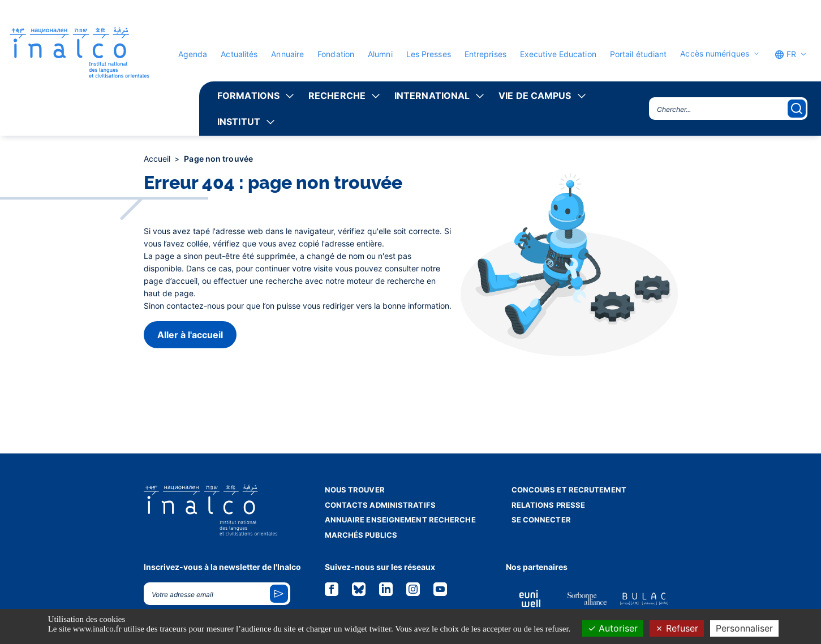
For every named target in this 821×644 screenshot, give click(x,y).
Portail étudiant (639, 54)
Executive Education (558, 54)
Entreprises (485, 54)
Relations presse (549, 505)
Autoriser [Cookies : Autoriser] (613, 628)
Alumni (380, 54)
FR (785, 54)
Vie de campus (535, 96)
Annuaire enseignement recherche (400, 520)
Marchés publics (361, 535)
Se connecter (541, 520)
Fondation (336, 54)
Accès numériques (715, 54)
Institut (239, 122)
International (432, 96)
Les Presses (429, 54)
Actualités (239, 54)
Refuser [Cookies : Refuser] (677, 628)
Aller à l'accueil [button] (190, 335)
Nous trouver (355, 490)
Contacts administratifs (380, 505)
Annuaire (287, 54)
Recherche (337, 96)
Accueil (158, 159)
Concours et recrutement (569, 490)
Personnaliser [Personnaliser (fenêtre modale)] (744, 628)
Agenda (193, 54)
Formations (248, 96)
